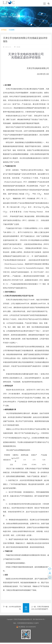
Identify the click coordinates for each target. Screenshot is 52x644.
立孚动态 (23, 17)
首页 (10, 17)
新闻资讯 (16, 17)
